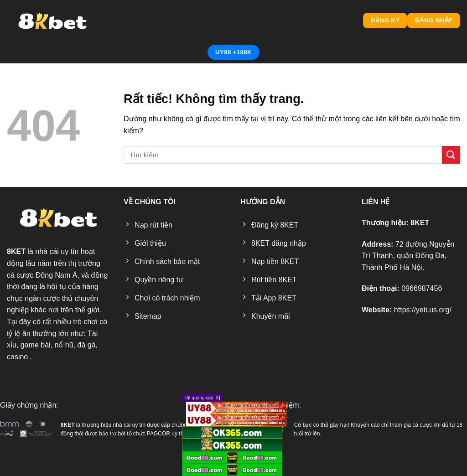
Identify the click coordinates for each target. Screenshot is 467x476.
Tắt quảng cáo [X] (202, 398)
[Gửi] (451, 155)
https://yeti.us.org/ (423, 310)
